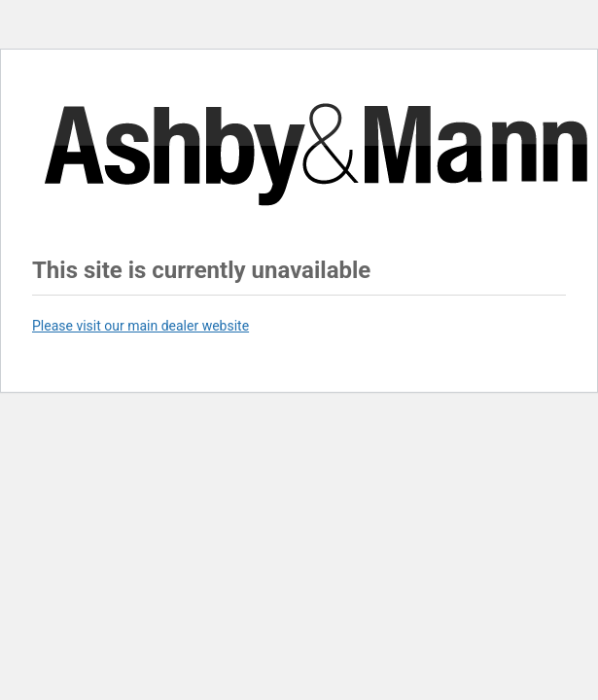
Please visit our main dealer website (141, 326)
